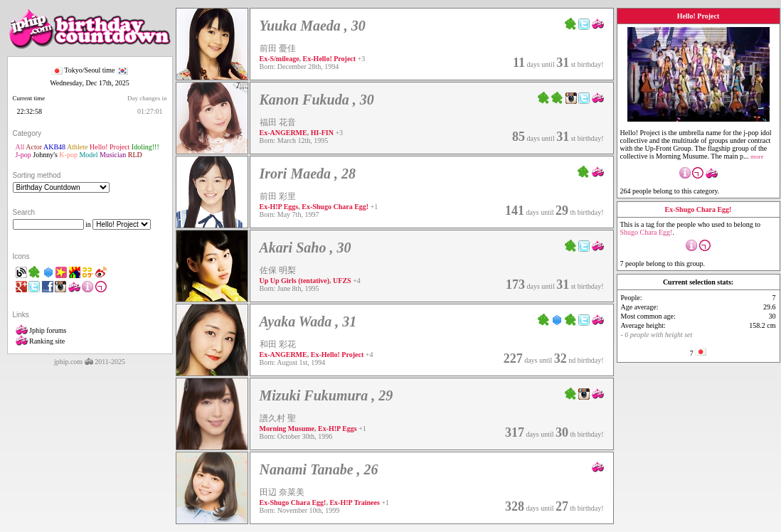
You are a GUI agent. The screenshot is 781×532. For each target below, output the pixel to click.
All (20, 147)
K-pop (68, 155)
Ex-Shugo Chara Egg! (335, 207)
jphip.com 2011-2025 (90, 362)
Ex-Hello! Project (330, 59)
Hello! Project (110, 147)
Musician (113, 155)
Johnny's (45, 155)
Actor (34, 147)
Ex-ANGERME (283, 133)
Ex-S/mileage (280, 59)
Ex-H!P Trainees (354, 502)
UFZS (342, 281)
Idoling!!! (145, 147)
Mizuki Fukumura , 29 (326, 395)
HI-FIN (322, 133)
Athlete (77, 147)
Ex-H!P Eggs (279, 207)
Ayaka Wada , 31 (308, 321)
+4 (357, 281)
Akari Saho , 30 (306, 248)
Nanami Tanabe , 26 (319, 469)
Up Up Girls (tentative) (295, 281)
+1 (374, 207)
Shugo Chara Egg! (647, 232)
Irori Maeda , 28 (308, 174)
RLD (135, 155)
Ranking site (41, 341)
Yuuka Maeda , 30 (313, 26)
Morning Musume (287, 429)
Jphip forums (41, 330)
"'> (61, 187)
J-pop (23, 155)
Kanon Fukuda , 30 (317, 100)
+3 (362, 59)
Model (88, 155)
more (757, 156)
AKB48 (54, 147)
